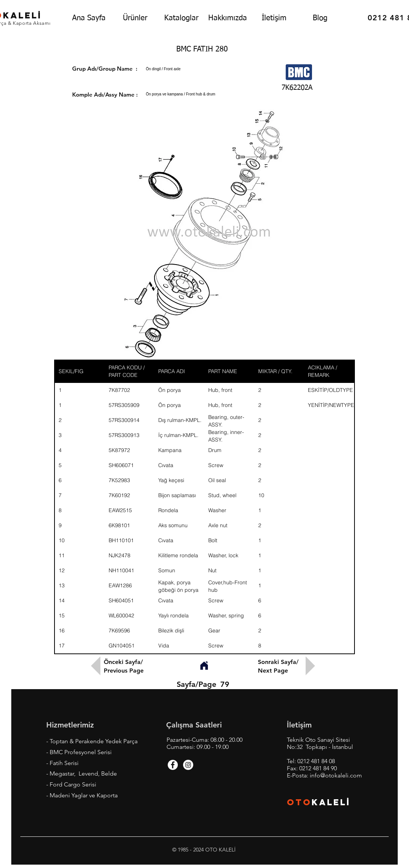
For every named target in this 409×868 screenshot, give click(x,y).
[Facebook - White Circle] (173, 765)
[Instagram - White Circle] (188, 765)
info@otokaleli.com (336, 775)
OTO (299, 802)
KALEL (331, 802)
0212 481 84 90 (318, 768)
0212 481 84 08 (316, 761)
